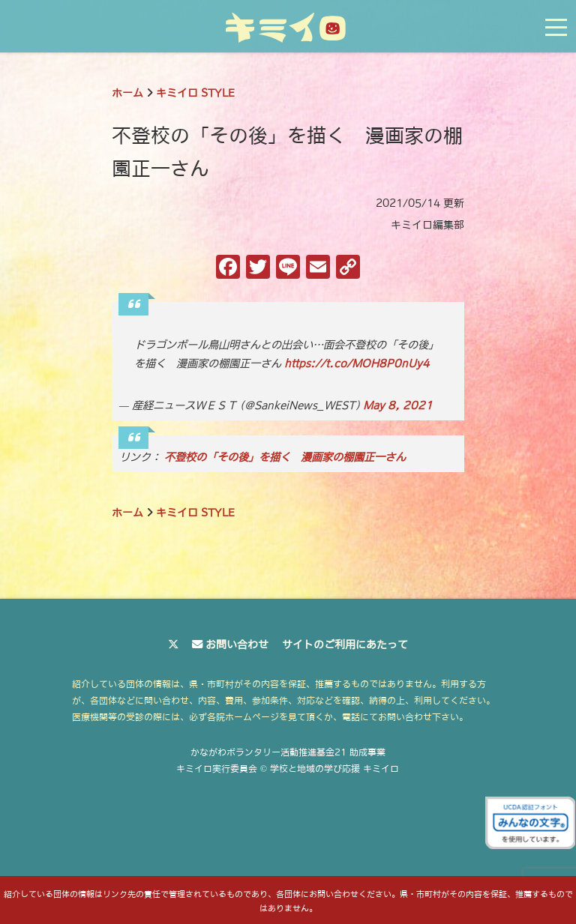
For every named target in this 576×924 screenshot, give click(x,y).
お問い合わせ (237, 644)
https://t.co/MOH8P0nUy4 (357, 363)
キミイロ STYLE (195, 93)
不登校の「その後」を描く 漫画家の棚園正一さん (285, 457)
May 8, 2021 (398, 405)
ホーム (127, 93)
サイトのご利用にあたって (345, 644)
